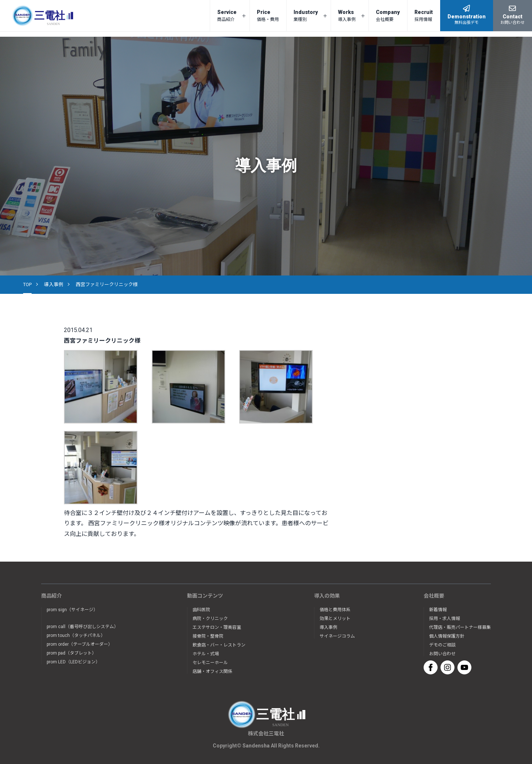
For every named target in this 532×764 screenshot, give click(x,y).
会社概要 (434, 596)
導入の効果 (327, 596)
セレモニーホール (210, 663)
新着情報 (438, 610)
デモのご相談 (442, 645)
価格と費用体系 (335, 610)
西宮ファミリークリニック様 (107, 284)
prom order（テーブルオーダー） (80, 644)
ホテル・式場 (206, 654)
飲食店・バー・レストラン (219, 645)
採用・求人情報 (445, 619)
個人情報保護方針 (447, 636)
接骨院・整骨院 (208, 636)
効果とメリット (335, 619)
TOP (27, 284)
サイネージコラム (337, 636)
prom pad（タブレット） (71, 653)
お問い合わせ (442, 654)
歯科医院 (201, 610)
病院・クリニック (210, 619)
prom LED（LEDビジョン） (73, 662)
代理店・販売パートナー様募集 (460, 627)
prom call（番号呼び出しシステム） (82, 627)
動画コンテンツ (205, 596)
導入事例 (54, 284)
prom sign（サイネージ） (72, 610)
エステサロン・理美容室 (217, 627)
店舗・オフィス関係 (212, 671)
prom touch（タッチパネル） (76, 635)
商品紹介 (51, 596)
